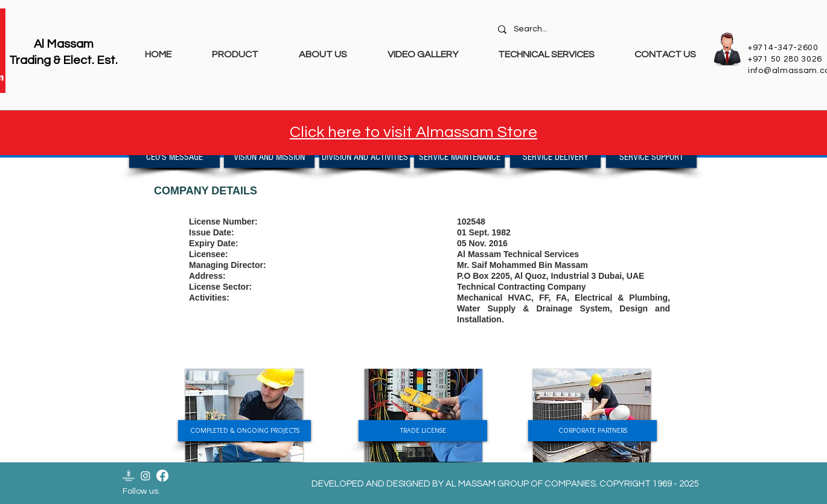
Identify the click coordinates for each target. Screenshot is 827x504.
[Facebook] (162, 476)
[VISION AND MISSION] (269, 157)
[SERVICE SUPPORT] (651, 157)
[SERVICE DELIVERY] (555, 157)
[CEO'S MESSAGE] (174, 157)
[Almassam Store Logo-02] (129, 476)
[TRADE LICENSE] (423, 431)
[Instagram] (145, 476)
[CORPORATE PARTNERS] (592, 431)
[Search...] (599, 30)
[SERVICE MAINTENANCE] (459, 157)
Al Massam (64, 44)
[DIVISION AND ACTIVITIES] (365, 157)
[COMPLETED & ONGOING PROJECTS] (244, 431)
